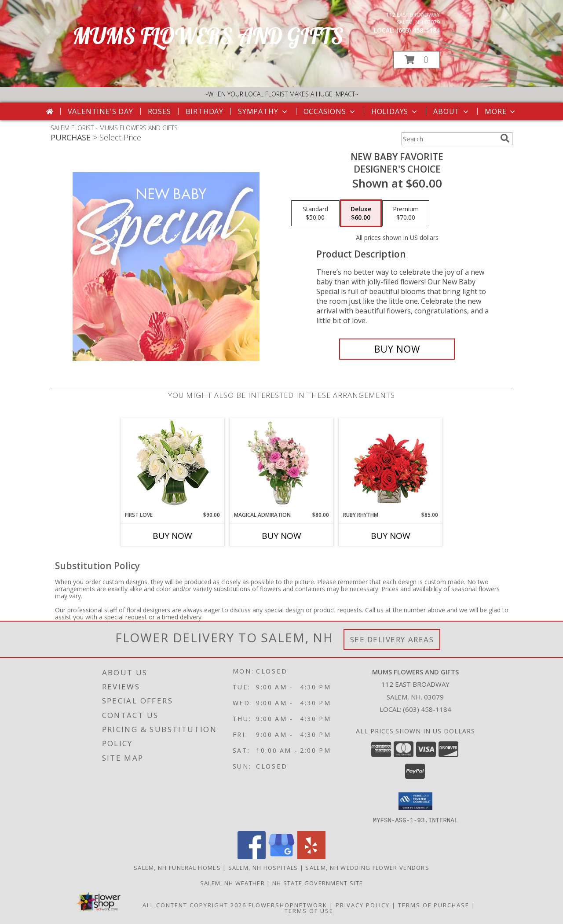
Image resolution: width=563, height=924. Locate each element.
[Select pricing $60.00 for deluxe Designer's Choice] (361, 214)
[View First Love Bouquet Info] (173, 465)
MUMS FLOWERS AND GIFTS (208, 36)
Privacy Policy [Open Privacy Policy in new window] (363, 905)
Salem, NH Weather (232, 883)
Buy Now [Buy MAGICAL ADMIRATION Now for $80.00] (281, 536)
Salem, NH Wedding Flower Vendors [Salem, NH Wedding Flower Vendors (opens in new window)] (367, 867)
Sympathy (263, 111)
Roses (159, 111)
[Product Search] (449, 139)
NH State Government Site (318, 883)
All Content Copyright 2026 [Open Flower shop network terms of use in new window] (194, 905)
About (452, 111)
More (501, 111)
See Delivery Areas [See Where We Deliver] (392, 639)
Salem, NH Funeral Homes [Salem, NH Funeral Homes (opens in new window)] (177, 867)
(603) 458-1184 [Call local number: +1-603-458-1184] (418, 30)
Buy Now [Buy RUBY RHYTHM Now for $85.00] (391, 536)
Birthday (205, 111)
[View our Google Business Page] (281, 856)
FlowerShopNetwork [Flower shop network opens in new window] (288, 905)
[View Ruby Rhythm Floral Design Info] (391, 465)
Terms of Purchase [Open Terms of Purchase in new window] (434, 905)
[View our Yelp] (311, 856)
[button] (417, 60)
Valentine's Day (101, 111)
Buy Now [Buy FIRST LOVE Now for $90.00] (172, 536)
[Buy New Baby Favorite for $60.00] (397, 349)
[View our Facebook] (252, 856)
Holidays (395, 111)
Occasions (330, 111)
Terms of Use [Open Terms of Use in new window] (309, 910)
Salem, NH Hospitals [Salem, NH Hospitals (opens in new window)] (263, 867)
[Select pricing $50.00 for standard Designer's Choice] (315, 214)
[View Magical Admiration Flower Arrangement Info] (282, 464)
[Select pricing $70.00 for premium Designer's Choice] (406, 214)
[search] (505, 138)
